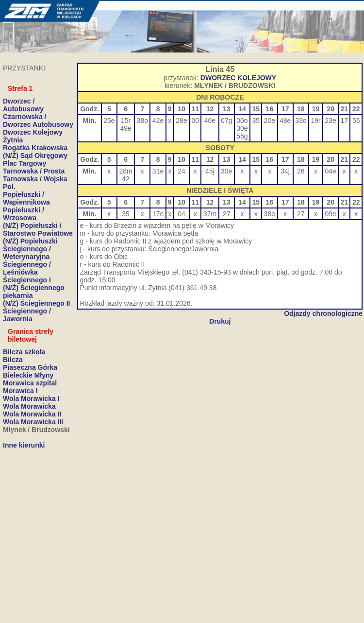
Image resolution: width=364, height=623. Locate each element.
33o (301, 121)
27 (227, 214)
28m (125, 171)
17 (345, 121)
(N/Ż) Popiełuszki (30, 241)
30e (242, 128)
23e (330, 121)
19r (315, 121)
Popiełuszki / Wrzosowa (24, 214)
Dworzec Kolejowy (33, 132)
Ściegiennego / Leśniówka (27, 268)
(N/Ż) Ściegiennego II (36, 303)
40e (210, 121)
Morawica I (20, 391)
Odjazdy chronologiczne (323, 313)
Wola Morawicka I (31, 398)
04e (330, 171)
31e (158, 171)
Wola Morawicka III (33, 422)
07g (226, 121)
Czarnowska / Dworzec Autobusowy (38, 121)
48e (285, 121)
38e (270, 214)
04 (182, 214)
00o (242, 121)
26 (301, 171)
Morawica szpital (30, 383)
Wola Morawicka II (32, 414)
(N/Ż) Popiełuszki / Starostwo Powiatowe (38, 229)
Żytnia (13, 140)
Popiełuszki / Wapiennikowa (26, 198)
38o (142, 121)
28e (181, 121)
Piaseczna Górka (30, 367)
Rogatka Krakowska (35, 148)
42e (158, 121)
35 (256, 121)
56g (242, 136)
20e (270, 121)
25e (109, 121)
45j (210, 171)
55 (356, 121)
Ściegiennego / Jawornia (27, 315)
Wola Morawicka (29, 406)
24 (182, 171)
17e (158, 214)
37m (210, 214)
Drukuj (220, 321)
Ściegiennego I (27, 280)
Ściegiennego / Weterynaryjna (27, 253)
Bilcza (13, 360)
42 (126, 179)
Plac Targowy (25, 163)
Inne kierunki (24, 445)
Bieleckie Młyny (28, 375)
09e (330, 214)
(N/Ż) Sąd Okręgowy (35, 156)
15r (126, 121)
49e (125, 128)
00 (195, 121)
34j (285, 171)
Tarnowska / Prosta (34, 171)
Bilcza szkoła (24, 352)
